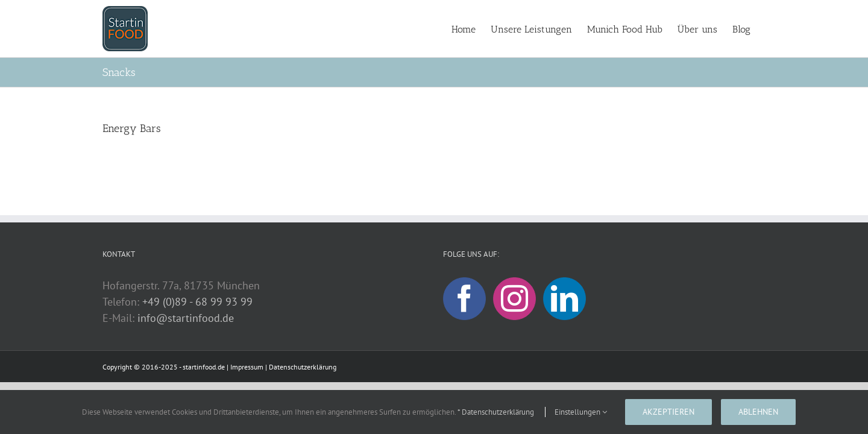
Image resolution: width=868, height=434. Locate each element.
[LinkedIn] (565, 299)
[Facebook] (464, 299)
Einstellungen (581, 412)
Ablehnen (758, 412)
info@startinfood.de (186, 318)
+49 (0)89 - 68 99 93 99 (197, 302)
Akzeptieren (668, 412)
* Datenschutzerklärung (496, 412)
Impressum (247, 367)
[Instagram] (514, 299)
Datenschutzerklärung (303, 367)
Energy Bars (132, 128)
